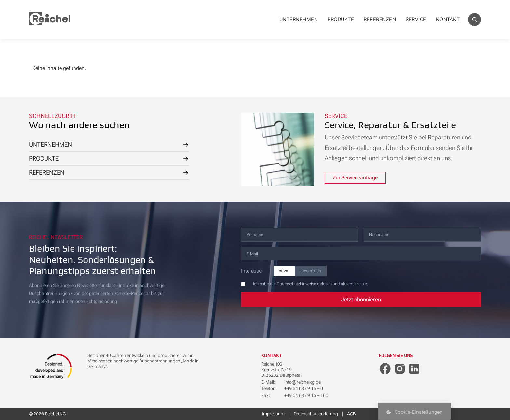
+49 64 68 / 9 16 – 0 (304, 388)
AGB (351, 414)
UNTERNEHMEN (299, 19)
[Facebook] (385, 369)
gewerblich (311, 271)
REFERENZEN (380, 19)
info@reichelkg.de (302, 382)
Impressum (273, 414)
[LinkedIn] (414, 369)
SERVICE (416, 19)
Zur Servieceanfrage (355, 178)
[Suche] (475, 20)
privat (284, 271)
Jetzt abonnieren (361, 300)
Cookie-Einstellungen (414, 412)
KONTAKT (448, 19)
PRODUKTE (341, 19)
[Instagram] (400, 369)
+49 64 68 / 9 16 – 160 (306, 395)
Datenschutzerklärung (316, 414)
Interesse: (252, 271)
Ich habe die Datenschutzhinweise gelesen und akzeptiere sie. (310, 284)
